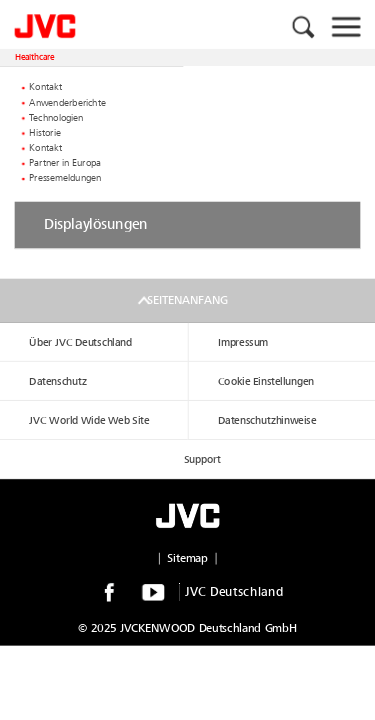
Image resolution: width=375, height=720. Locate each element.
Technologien (56, 118)
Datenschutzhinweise (267, 420)
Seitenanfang (187, 300)
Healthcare (35, 57)
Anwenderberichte (67, 103)
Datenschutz (58, 381)
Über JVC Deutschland (80, 342)
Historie (44, 133)
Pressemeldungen (65, 179)
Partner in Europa (65, 163)
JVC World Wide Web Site (89, 420)
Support (202, 459)
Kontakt (45, 88)
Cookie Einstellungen (266, 381)
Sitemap (187, 558)
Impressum (243, 342)
